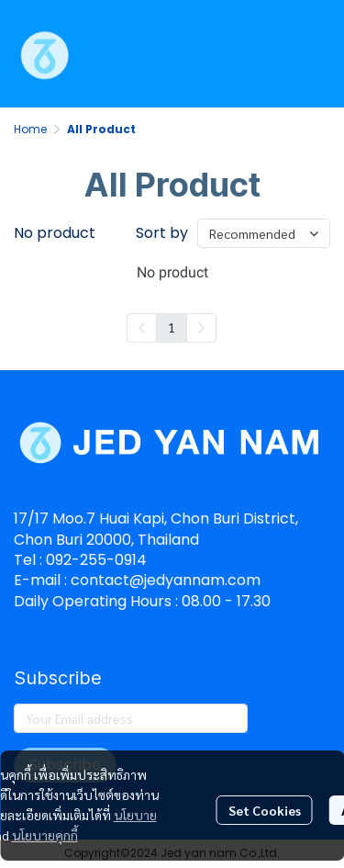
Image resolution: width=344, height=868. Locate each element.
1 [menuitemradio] (172, 327)
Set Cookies (265, 810)
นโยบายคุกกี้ (45, 835)
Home (30, 129)
